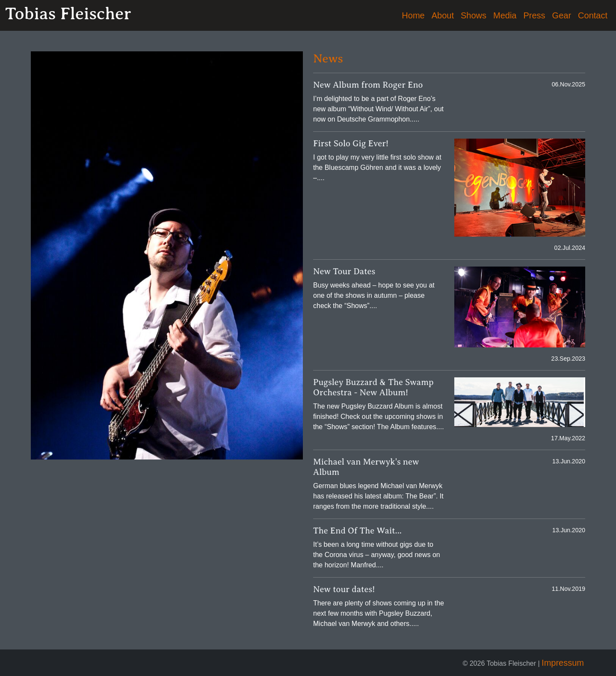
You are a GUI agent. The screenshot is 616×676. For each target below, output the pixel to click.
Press (534, 15)
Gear (562, 15)
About (443, 15)
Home (413, 15)
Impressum (563, 663)
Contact (593, 15)
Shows (474, 15)
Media (505, 15)
